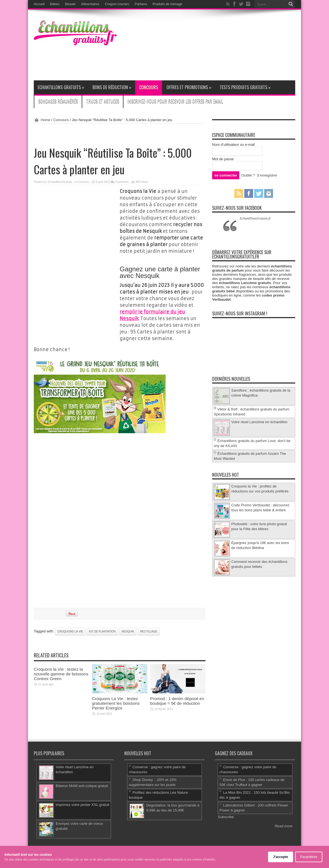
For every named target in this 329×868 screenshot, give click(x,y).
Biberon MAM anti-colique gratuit (82, 786)
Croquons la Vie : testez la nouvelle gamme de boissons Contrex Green (61, 674)
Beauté (70, 4)
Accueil (39, 4)
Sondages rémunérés (58, 101)
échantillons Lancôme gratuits (245, 283)
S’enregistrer (267, 175)
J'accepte (281, 857)
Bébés (55, 4)
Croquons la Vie (70, 631)
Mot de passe (223, 159)
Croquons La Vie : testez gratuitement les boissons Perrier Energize (116, 703)
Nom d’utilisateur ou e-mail (233, 145)
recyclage (149, 631)
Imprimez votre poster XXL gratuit (82, 805)
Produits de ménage (167, 4)
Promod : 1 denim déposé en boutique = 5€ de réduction (177, 701)
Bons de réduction (112, 87)
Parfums (141, 4)
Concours (149, 87)
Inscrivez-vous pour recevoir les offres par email (175, 101)
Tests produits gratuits (245, 87)
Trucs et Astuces (103, 101)
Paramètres (309, 857)
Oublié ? (248, 175)
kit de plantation (102, 631)
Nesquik (128, 631)
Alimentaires (90, 4)
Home (46, 120)
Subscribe (226, 817)
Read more (284, 826)
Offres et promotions (189, 87)
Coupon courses (117, 4)
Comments (122, 182)
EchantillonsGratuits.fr (255, 218)
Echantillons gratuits (61, 87)
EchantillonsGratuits (60, 182)
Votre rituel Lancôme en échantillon (259, 422)
